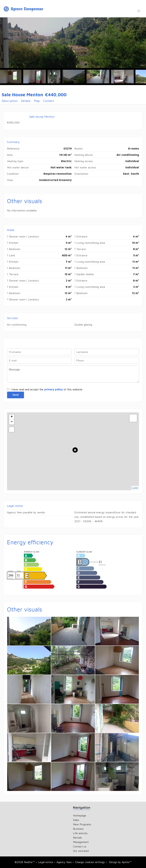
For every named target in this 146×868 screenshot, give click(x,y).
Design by (120, 862)
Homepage (24, 9)
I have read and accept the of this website (47, 389)
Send (16, 395)
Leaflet (135, 488)
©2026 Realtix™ (25, 862)
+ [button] (12, 417)
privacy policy (54, 389)
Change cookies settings (90, 862)
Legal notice (46, 862)
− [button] (12, 422)
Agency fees (64, 862)
